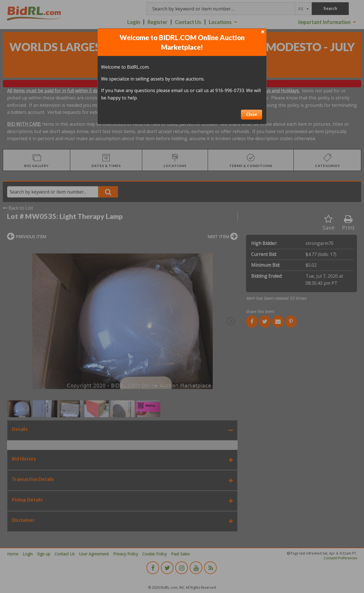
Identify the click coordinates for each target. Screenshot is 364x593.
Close (252, 114)
